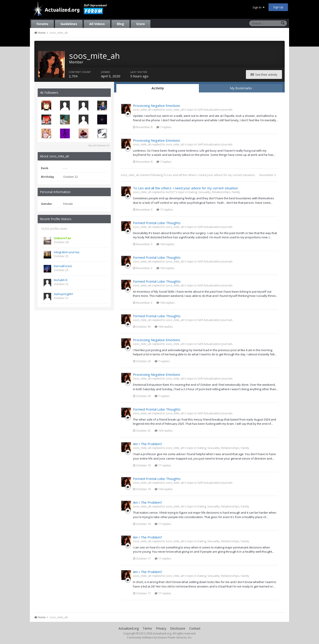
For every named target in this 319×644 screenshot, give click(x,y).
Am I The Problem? (148, 444)
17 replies (165, 209)
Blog (121, 24)
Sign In (259, 7)
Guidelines (69, 24)
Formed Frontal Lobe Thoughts (157, 223)
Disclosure (178, 628)
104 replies (165, 244)
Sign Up (278, 7)
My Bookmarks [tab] (241, 88)
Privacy (161, 628)
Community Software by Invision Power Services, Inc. (159, 637)
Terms (147, 628)
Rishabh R (61, 280)
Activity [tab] (158, 88)
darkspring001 (63, 294)
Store (141, 24)
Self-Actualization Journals (215, 110)
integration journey (67, 252)
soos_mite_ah (130, 175)
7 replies (164, 127)
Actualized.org (129, 628)
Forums (42, 24)
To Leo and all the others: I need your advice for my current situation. (209, 175)
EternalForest (63, 266)
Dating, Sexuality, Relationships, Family (214, 192)
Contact (195, 628)
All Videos (97, 24)
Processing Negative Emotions (157, 106)
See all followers (99, 145)
